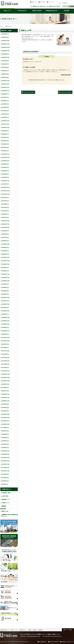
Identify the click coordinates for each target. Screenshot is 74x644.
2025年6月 (5, 61)
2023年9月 (5, 131)
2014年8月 (6, 468)
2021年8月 (5, 197)
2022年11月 (6, 157)
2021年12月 (6, 187)
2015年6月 (5, 434)
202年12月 (5, 481)
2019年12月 (6, 257)
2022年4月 (5, 174)
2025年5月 (5, 64)
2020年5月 (6, 244)
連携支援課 (3, 509)
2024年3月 (5, 111)
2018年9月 (5, 307)
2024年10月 (6, 87)
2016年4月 (6, 401)
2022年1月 (5, 184)
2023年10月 (6, 127)
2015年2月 (5, 448)
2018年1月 (5, 334)
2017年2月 (5, 368)
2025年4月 (5, 67)
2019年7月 (6, 274)
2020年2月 (5, 251)
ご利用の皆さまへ (23, 630)
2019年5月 (6, 281)
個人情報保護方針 (43, 642)
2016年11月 (6, 377)
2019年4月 (5, 284)
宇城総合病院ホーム (5, 630)
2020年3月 (5, 247)
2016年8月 (5, 387)
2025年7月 (6, 57)
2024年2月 (5, 114)
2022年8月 (5, 164)
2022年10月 (6, 161)
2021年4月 (5, 211)
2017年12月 (6, 338)
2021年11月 (6, 191)
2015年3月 (5, 444)
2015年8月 (5, 428)
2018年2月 (6, 331)
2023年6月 (5, 141)
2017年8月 (5, 348)
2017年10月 (6, 341)
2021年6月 (5, 204)
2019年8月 (5, 271)
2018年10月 (6, 304)
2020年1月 (5, 254)
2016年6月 (6, 394)
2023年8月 (5, 134)
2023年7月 (5, 137)
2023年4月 (5, 147)
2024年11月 (6, 84)
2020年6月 (5, 241)
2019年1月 (5, 294)
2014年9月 (6, 464)
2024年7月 (5, 97)
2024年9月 (6, 91)
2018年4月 (6, 324)
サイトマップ (51, 2)
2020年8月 (5, 234)
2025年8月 (5, 54)
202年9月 (5, 484)
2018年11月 (6, 301)
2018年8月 (6, 311)
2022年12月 (6, 154)
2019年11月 (6, 261)
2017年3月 (6, 364)
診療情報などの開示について (68, 642)
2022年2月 (6, 181)
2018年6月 (6, 317)
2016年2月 (5, 408)
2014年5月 (5, 478)
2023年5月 (5, 144)
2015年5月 (5, 438)
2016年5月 (6, 397)
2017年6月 (5, 354)
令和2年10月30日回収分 (66, 92)
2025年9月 (6, 51)
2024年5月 (5, 104)
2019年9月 (5, 267)
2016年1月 (5, 411)
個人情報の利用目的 (54, 642)
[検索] (65, 3)
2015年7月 (5, 431)
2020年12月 (6, 221)
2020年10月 (6, 227)
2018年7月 (5, 314)
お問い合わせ (43, 2)
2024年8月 (5, 94)
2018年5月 (6, 321)
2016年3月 (5, 404)
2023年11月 (6, 124)
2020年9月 (5, 231)
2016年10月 (6, 381)
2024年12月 (6, 81)
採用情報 (40, 630)
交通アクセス (34, 2)
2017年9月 (5, 344)
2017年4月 (6, 361)
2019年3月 (5, 287)
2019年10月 (6, 264)
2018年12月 (6, 297)
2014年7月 (6, 471)
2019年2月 (5, 291)
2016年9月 (6, 384)
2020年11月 (6, 224)
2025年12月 (6, 41)
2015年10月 (6, 421)
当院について (14, 630)
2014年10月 (6, 461)
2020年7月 (5, 237)
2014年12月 (6, 454)
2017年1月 (6, 371)
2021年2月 (5, 214)
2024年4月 (5, 107)
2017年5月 (6, 358)
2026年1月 (5, 37)
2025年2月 (5, 74)
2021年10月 (6, 194)
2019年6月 (6, 277)
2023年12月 (6, 121)
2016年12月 (6, 374)
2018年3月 (5, 327)
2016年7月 (5, 391)
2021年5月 (5, 207)
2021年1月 (5, 217)
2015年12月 (6, 414)
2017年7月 (6, 351)
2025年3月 (5, 71)
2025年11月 (6, 44)
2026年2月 (5, 34)
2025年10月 (6, 47)
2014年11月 (6, 458)
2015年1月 (6, 451)
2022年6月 (5, 167)
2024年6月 (5, 101)
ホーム (2, 26)
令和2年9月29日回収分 (29, 92)
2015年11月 (6, 418)
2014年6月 (5, 474)
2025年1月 (5, 77)
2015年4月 (5, 441)
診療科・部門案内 (33, 630)
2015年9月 (6, 424)
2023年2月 (5, 151)
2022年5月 (5, 171)
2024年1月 (5, 117)
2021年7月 (5, 201)
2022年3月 (5, 177)
